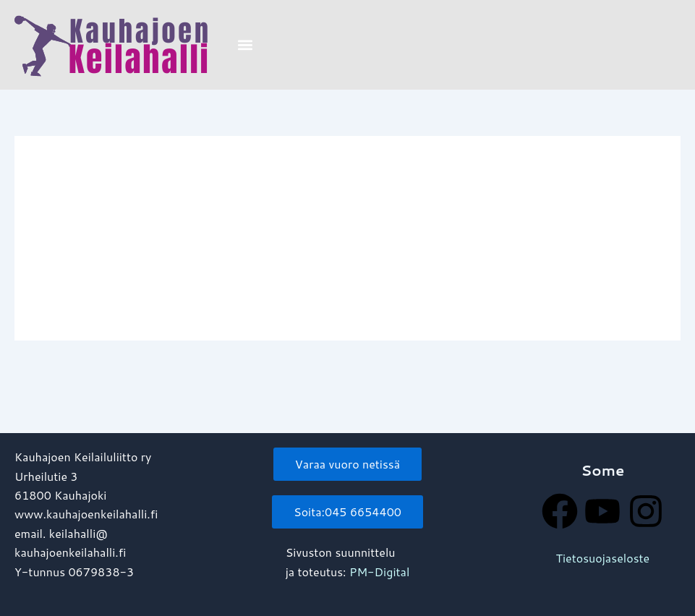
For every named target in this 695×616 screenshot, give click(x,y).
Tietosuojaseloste (603, 558)
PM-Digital (379, 572)
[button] (245, 45)
